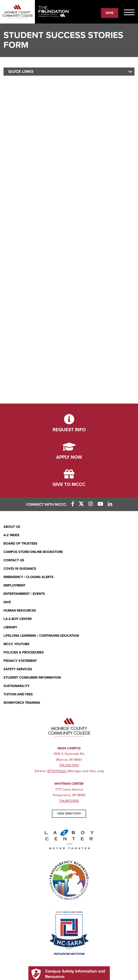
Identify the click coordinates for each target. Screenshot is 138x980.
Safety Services (18, 669)
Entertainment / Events (24, 594)
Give (7, 602)
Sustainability (17, 686)
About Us (12, 527)
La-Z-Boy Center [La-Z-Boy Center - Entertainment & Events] (18, 619)
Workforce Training (22, 703)
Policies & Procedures (24, 652)
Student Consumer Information (32, 678)
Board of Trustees (20, 544)
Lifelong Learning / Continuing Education (41, 636)
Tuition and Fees (18, 694)
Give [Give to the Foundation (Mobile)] (110, 13)
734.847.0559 (69, 801)
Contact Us (14, 560)
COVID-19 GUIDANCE (20, 569)
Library (10, 627)
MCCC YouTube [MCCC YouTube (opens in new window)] (16, 644)
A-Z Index (12, 535)
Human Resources (20, 611)
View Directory (69, 814)
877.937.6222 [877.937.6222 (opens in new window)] (57, 771)
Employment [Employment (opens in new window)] (14, 585)
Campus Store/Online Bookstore (33, 552)
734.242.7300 (69, 765)
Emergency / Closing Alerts (29, 577)
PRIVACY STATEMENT (20, 661)
